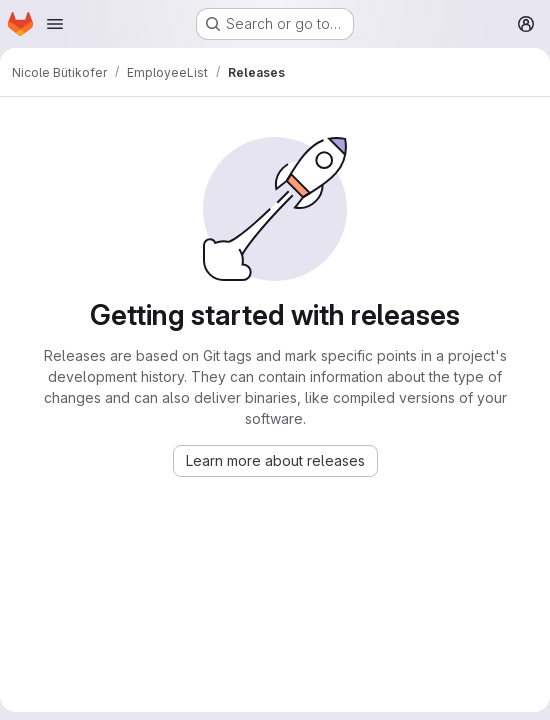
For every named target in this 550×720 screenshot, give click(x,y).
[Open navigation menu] (55, 24)
